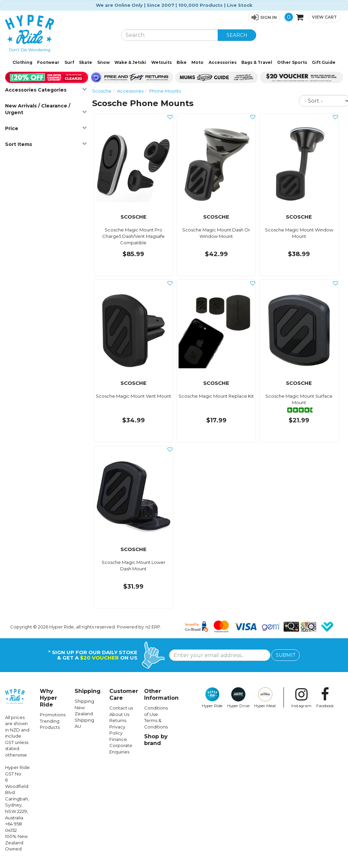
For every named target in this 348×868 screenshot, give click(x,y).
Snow (103, 62)
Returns (118, 720)
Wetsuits (162, 62)
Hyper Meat (265, 698)
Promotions (53, 715)
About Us (119, 714)
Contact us (121, 708)
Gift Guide (324, 62)
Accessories (223, 62)
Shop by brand (156, 740)
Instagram (301, 698)
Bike (182, 62)
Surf (69, 62)
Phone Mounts (165, 91)
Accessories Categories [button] (46, 90)
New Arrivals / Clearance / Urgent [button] (46, 109)
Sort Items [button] (46, 144)
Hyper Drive (238, 698)
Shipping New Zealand (84, 707)
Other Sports (292, 62)
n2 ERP (153, 627)
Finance (118, 739)
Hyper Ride (212, 698)
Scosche (102, 91)
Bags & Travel (257, 62)
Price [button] (46, 128)
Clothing (22, 62)
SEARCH (237, 35)
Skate (86, 62)
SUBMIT (286, 655)
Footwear (48, 62)
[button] (264, 17)
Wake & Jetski (130, 62)
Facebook (325, 698)
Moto (197, 62)
